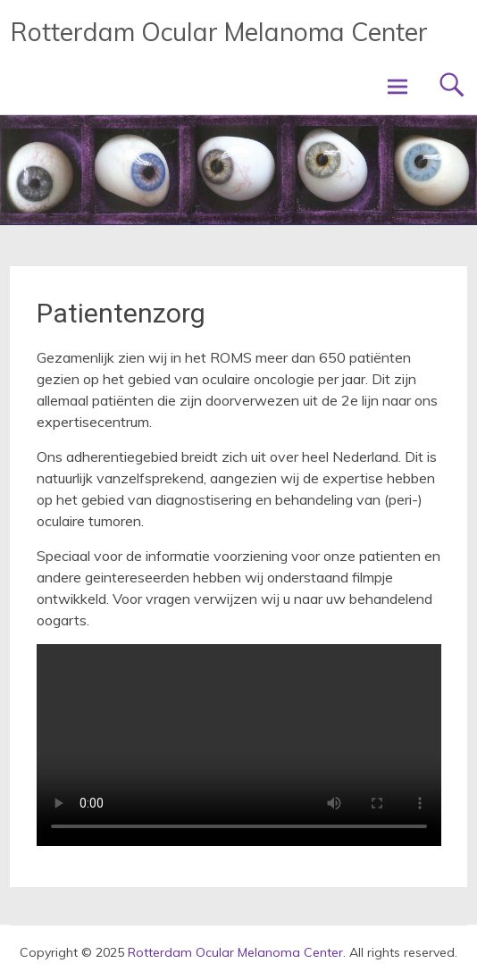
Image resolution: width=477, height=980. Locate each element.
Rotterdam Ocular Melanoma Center (219, 32)
